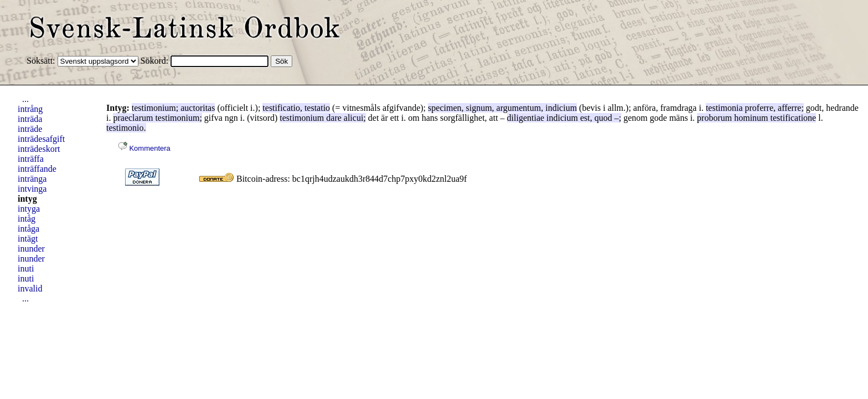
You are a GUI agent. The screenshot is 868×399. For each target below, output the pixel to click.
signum (479, 108)
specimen (445, 108)
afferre (789, 108)
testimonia (724, 108)
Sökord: (156, 61)
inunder (31, 249)
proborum (714, 118)
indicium (561, 108)
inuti (26, 268)
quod (603, 118)
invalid (30, 288)
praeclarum (133, 118)
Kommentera (144, 148)
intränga (32, 179)
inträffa (31, 159)
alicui (354, 118)
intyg (27, 199)
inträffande (37, 169)
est (585, 118)
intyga (29, 209)
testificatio (281, 108)
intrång (30, 109)
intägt (28, 239)
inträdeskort (39, 149)
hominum (751, 118)
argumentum (519, 108)
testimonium (154, 108)
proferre (759, 108)
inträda (30, 119)
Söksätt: (42, 61)
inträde (30, 129)
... (25, 99)
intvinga (32, 189)
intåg (27, 219)
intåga (29, 229)
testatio (317, 108)
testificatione (794, 118)
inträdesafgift (41, 139)
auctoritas (198, 108)
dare (334, 118)
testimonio (125, 128)
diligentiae (526, 118)
